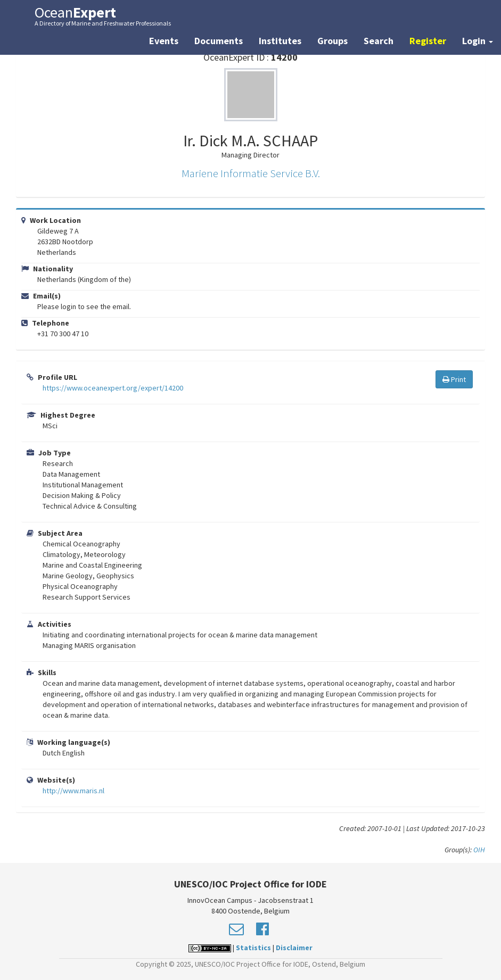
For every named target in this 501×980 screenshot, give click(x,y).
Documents (219, 41)
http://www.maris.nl (73, 791)
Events (164, 41)
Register (428, 41)
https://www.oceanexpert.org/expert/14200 (113, 388)
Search (379, 41)
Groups (332, 41)
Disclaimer (294, 948)
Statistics (253, 948)
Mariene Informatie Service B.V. (251, 173)
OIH (479, 850)
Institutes (280, 41)
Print (454, 379)
